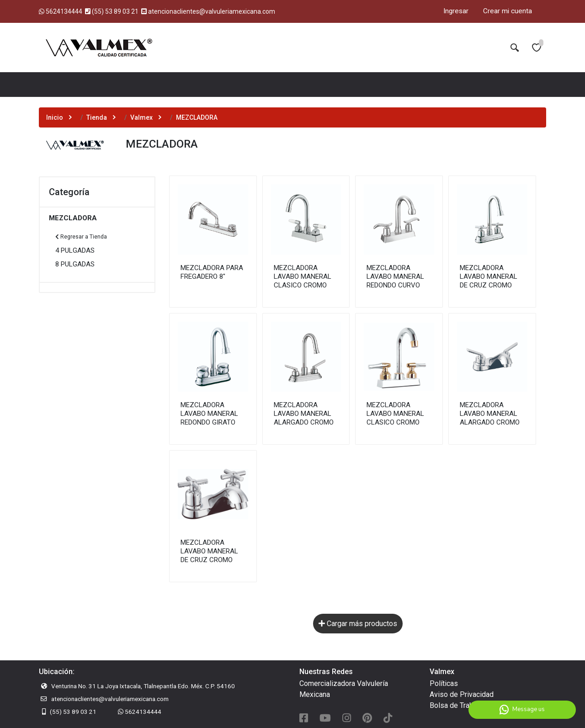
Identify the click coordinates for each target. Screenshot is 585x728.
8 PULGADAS (75, 264)
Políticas (444, 683)
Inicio (55, 117)
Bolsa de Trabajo (456, 705)
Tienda (97, 117)
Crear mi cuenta (508, 11)
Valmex (141, 117)
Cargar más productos (358, 624)
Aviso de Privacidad (462, 694)
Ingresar (456, 11)
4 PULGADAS (75, 250)
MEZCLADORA (73, 218)
